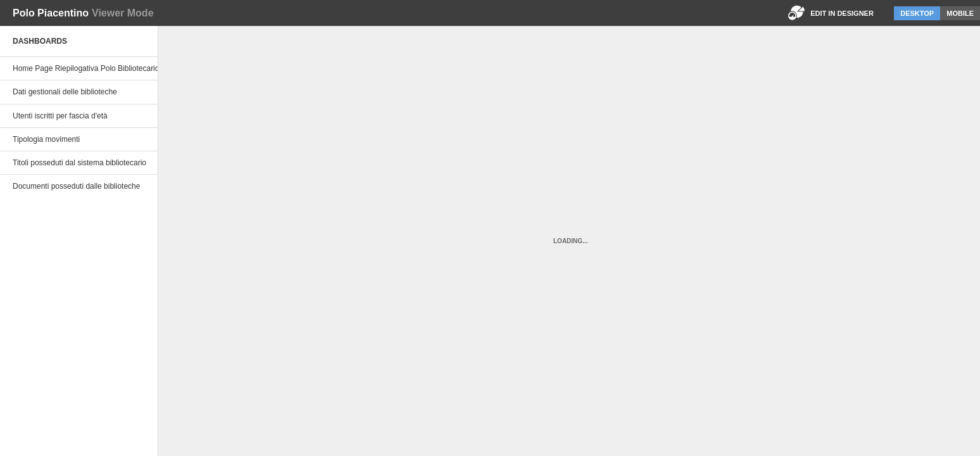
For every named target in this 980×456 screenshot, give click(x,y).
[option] (79, 68)
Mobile (960, 13)
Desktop (917, 13)
